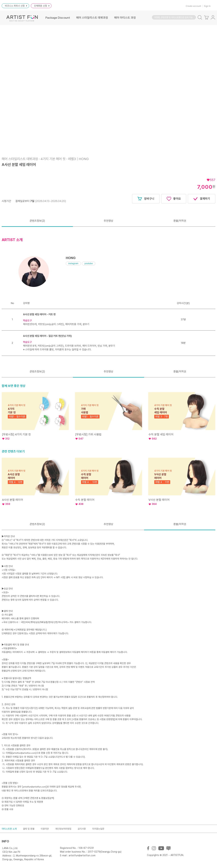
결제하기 (202, 199)
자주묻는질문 (98, 829)
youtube (89, 263)
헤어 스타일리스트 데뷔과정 (92, 18)
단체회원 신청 (42, 6)
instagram (73, 263)
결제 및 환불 (29, 829)
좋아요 (174, 199)
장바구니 (146, 199)
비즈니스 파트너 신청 (16, 6)
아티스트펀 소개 (9, 829)
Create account (193, 6)
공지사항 (82, 829)
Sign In (207, 6)
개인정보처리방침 (63, 829)
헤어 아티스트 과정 (125, 18)
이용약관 (45, 829)
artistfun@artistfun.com (24, 753)
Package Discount (58, 18)
